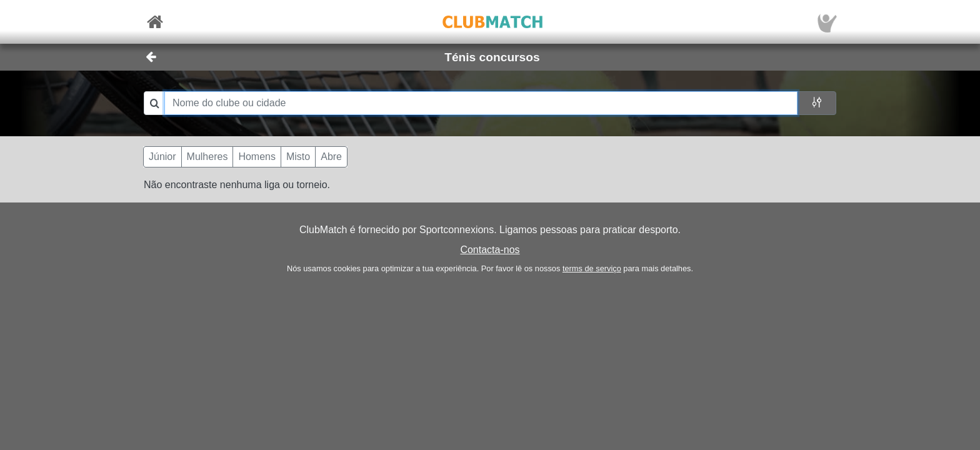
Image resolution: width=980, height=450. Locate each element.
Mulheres (207, 157)
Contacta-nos (490, 250)
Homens (257, 157)
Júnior (162, 157)
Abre (331, 157)
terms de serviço (592, 268)
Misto (298, 157)
